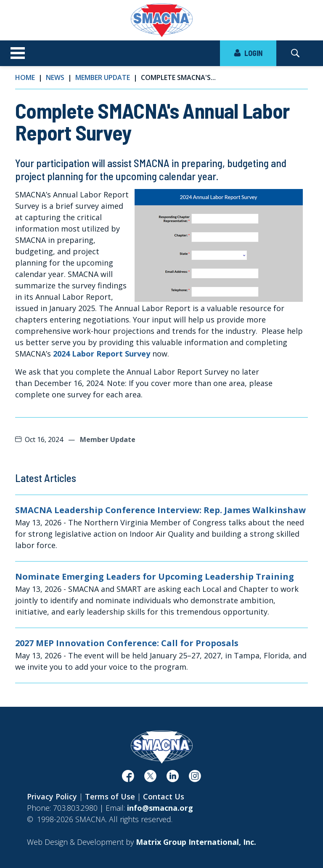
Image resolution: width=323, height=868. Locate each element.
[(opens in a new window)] (128, 778)
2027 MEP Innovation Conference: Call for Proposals (127, 643)
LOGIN (248, 53)
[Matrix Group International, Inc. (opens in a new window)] (196, 842)
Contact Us (164, 796)
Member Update (103, 77)
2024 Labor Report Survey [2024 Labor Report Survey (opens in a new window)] (102, 354)
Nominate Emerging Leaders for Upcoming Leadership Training (155, 577)
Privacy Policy (52, 796)
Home (25, 77)
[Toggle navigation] (18, 53)
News (55, 77)
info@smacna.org (160, 808)
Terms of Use (110, 796)
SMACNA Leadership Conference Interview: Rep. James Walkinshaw (160, 510)
